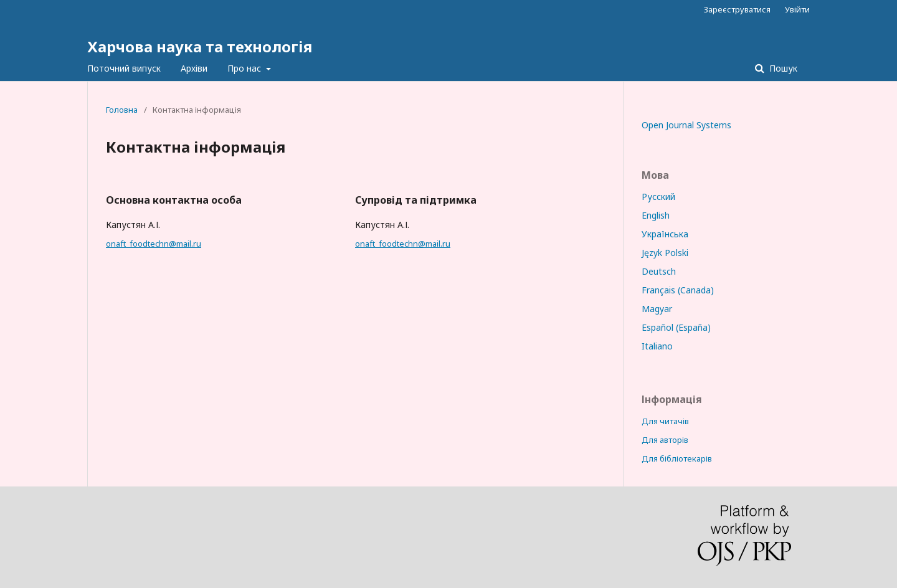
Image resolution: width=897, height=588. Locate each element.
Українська (665, 234)
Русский (658, 197)
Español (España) (676, 327)
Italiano (657, 346)
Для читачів (665, 421)
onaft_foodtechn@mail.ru (154, 244)
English (656, 215)
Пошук (782, 68)
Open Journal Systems (686, 125)
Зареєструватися (737, 9)
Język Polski (665, 253)
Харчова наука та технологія (200, 46)
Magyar (657, 309)
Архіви (194, 68)
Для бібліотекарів (677, 458)
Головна (122, 110)
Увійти (797, 9)
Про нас (245, 68)
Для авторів (665, 440)
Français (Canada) (678, 290)
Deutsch (659, 271)
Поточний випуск (124, 68)
